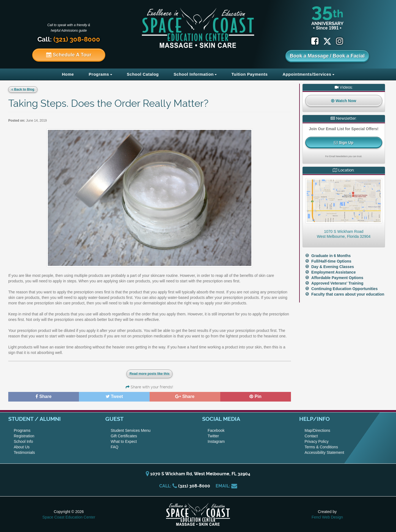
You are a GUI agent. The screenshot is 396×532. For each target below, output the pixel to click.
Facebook (216, 430)
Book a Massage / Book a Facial (327, 56)
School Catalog (143, 74)
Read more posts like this (149, 374)
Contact (311, 436)
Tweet (114, 396)
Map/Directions (317, 430)
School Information (194, 74)
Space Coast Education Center (69, 517)
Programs (99, 74)
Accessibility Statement (324, 452)
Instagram (216, 441)
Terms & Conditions (321, 447)
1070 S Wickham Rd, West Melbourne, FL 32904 (198, 474)
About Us (22, 447)
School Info (23, 441)
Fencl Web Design (327, 517)
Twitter (213, 436)
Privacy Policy (317, 441)
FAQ (115, 447)
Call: (69, 39)
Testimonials (24, 452)
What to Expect (124, 441)
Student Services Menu (131, 430)
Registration (24, 436)
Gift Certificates (124, 436)
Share (43, 396)
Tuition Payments (249, 74)
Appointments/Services (307, 74)
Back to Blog (23, 89)
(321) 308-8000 (194, 486)
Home (68, 74)
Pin (255, 396)
